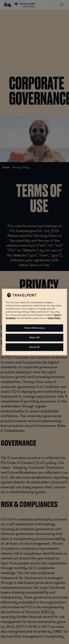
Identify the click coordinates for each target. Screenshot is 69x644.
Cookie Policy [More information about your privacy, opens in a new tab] (54, 318)
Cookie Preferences (34, 328)
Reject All (34, 338)
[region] (34, 322)
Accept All (35, 347)
